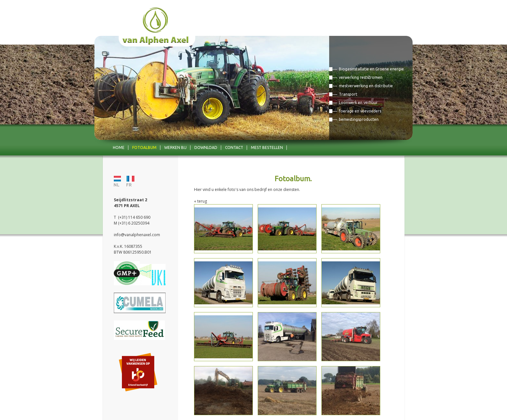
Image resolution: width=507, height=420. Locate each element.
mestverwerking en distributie (366, 86)
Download (206, 147)
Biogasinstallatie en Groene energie (371, 69)
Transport (348, 94)
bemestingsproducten (359, 119)
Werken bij (175, 147)
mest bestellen (267, 147)
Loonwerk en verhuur (358, 103)
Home (119, 147)
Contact (234, 147)
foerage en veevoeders (360, 111)
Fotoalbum (144, 147)
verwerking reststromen (361, 77)
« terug (200, 201)
